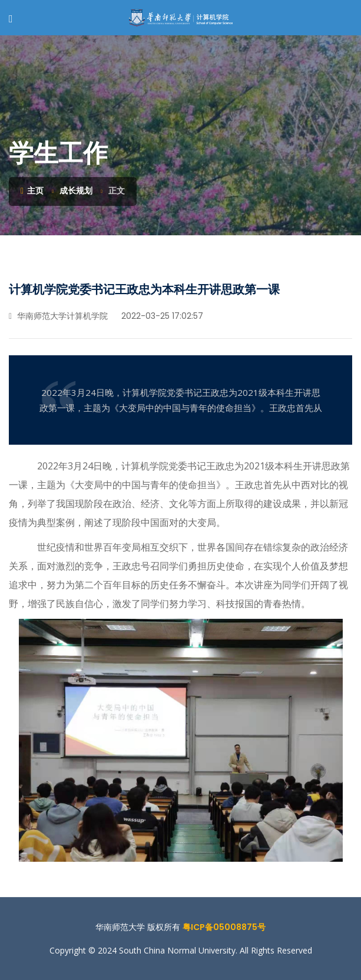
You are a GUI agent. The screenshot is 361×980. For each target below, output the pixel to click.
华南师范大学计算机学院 (58, 316)
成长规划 (76, 191)
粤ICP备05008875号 (224, 927)
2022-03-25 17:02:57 (161, 316)
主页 (32, 191)
